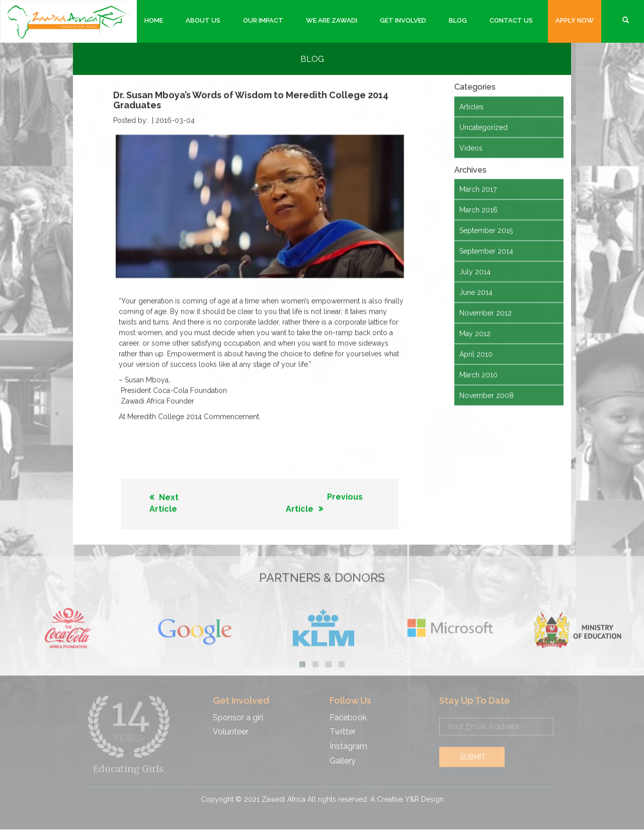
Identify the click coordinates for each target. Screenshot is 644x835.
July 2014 (475, 271)
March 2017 (478, 189)
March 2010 (478, 374)
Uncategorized (484, 126)
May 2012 (475, 333)
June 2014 (476, 292)
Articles (471, 106)
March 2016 (478, 209)
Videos (471, 147)
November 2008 (487, 395)
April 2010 (476, 354)
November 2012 (486, 312)
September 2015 (486, 230)
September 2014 (486, 251)
